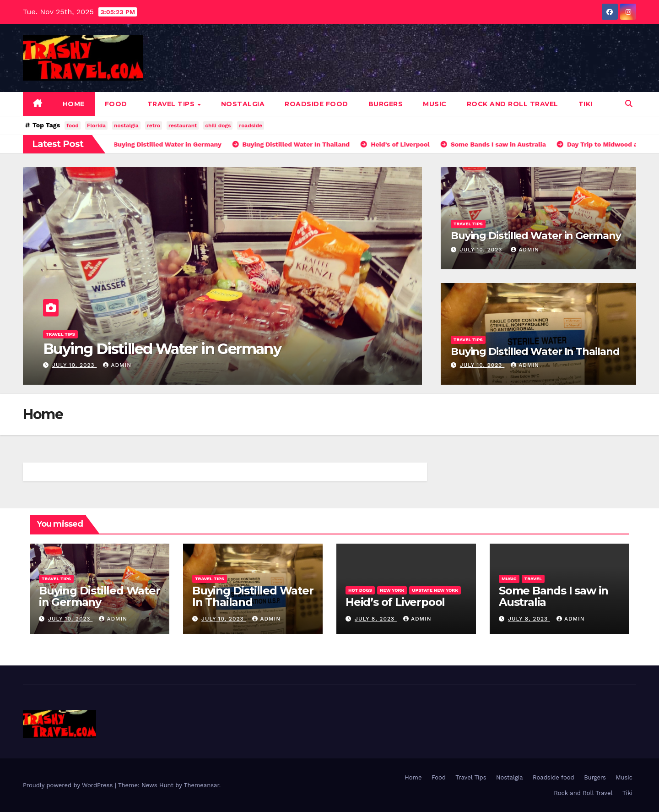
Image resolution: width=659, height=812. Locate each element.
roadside (251, 125)
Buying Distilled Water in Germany (162, 349)
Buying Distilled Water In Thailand (535, 352)
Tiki (586, 104)
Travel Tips (172, 104)
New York (392, 590)
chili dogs (218, 125)
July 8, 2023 (376, 619)
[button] (629, 104)
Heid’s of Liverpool (395, 602)
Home (74, 104)
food (73, 125)
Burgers (386, 104)
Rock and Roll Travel (513, 104)
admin (117, 365)
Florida (96, 125)
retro (154, 125)
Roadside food (316, 104)
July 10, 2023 (75, 365)
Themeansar (202, 785)
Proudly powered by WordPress (69, 785)
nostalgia (126, 125)
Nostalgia (243, 104)
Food (116, 104)
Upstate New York (435, 590)
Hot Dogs (360, 590)
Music (435, 104)
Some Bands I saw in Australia (554, 596)
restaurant (183, 125)
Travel (533, 579)
